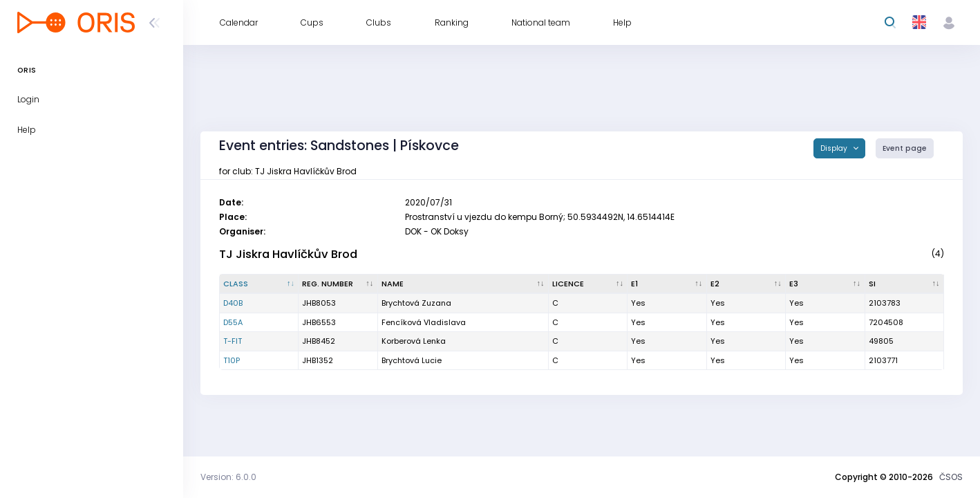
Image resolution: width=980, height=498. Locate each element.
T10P (232, 360)
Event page (905, 148)
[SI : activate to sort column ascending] (905, 284)
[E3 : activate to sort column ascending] (825, 284)
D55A (233, 322)
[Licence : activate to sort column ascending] (588, 284)
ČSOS (951, 477)
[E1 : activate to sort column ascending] (667, 284)
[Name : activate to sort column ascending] (463, 284)
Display (835, 148)
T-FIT (233, 341)
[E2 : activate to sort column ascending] (746, 284)
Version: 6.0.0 (228, 477)
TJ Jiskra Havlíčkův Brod (288, 254)
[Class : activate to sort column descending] (259, 284)
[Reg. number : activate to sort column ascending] (338, 284)
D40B (233, 303)
